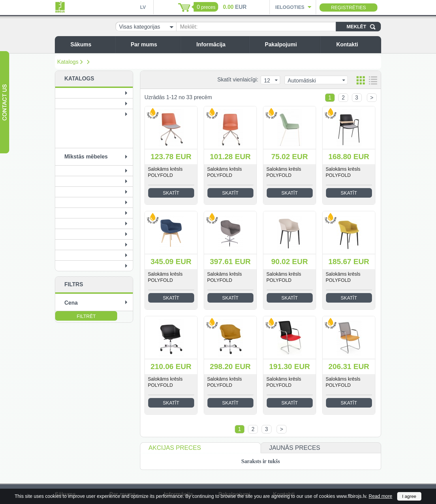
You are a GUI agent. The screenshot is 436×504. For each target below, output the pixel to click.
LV (143, 7)
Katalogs (68, 62)
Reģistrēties (349, 7)
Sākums (91, 44)
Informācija (221, 44)
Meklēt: (189, 27)
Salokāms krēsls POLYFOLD (165, 172)
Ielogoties (290, 7)
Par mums (154, 44)
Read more (380, 496)
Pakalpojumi (291, 44)
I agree (409, 496)
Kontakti (357, 44)
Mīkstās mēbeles (86, 157)
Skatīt (171, 193)
